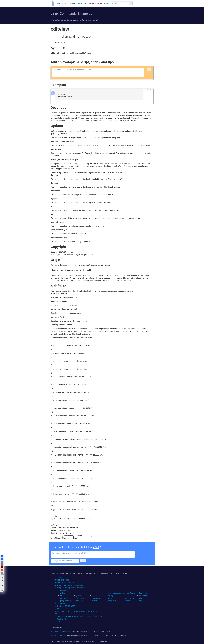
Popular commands (66, 606)
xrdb (66, 42)
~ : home (58, 577)
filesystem (64, 598)
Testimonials (62, 619)
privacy (110, 596)
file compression (130, 598)
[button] (149, 70)
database (80, 601)
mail (141, 601)
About (56, 614)
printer (94, 601)
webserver (143, 596)
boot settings (128, 601)
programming (65, 601)
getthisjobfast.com (58, 635)
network (63, 593)
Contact (57, 622)
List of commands (61, 603)
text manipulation (114, 593)
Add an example (61, 580)
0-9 (58, 611)
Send (83, 561)
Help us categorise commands (71, 588)
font (141, 598)
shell (62, 596)
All (58, 609)
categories (83, 3)
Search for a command (64, 582)
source (149, 90)
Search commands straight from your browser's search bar (80, 616)
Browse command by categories (69, 585)
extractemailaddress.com (60, 631)
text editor (143, 593)
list (69, 3)
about (106, 3)
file (77, 593)
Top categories (63, 590)
